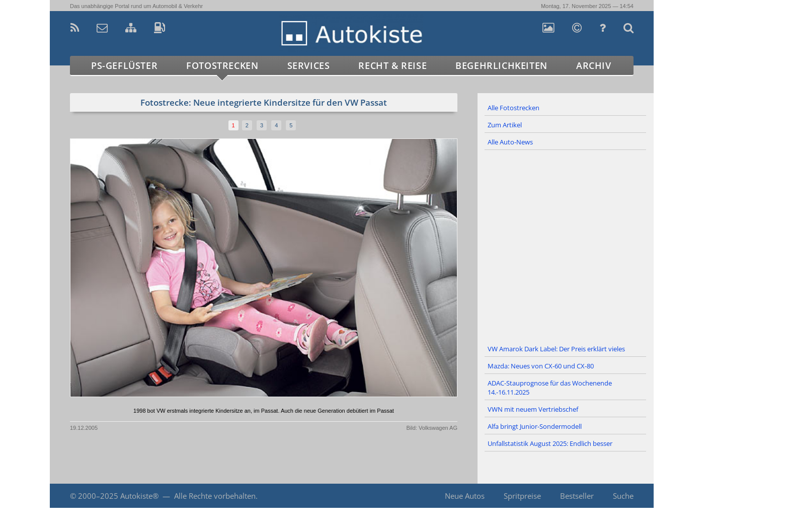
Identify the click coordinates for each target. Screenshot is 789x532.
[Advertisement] (566, 246)
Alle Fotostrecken (514, 108)
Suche (623, 496)
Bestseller (577, 496)
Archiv (594, 65)
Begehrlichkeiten (501, 65)
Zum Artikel (505, 125)
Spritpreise (522, 496)
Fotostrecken (222, 65)
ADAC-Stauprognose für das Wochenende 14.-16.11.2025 (550, 388)
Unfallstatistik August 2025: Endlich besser (550, 443)
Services (309, 65)
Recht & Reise (392, 65)
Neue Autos (465, 496)
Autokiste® (139, 496)
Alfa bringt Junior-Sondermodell (535, 426)
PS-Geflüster (124, 65)
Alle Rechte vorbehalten (215, 496)
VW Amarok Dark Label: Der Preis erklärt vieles (556, 349)
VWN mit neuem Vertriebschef (533, 409)
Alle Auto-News (510, 142)
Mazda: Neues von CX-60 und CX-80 (541, 366)
